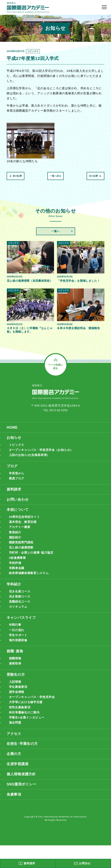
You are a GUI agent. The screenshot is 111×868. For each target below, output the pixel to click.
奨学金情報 (17, 710)
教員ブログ (17, 486)
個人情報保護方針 (22, 796)
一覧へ (55, 231)
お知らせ (14, 443)
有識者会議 (17, 580)
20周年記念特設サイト (26, 526)
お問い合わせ (18, 508)
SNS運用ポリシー (22, 806)
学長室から (17, 481)
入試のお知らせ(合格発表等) (30, 462)
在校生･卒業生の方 (23, 764)
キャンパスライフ (22, 632)
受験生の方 (16, 691)
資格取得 (16, 680)
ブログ (12, 473)
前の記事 (16, 176)
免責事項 (14, 817)
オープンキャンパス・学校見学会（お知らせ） (43, 456)
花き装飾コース (20, 610)
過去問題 (16, 742)
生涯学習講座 (18, 785)
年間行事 (16, 640)
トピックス (17, 451)
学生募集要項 (19, 705)
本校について (18, 519)
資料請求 (14, 497)
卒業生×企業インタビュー (28, 737)
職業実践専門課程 (22, 553)
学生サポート (19, 650)
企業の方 (14, 775)
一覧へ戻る (55, 176)
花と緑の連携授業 (22, 559)
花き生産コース (20, 605)
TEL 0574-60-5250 (56, 416)
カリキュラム (19, 621)
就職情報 (16, 675)
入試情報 (16, 699)
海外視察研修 (19, 656)
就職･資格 (15, 667)
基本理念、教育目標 (24, 531)
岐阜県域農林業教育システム (30, 586)
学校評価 (16, 575)
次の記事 (95, 176)
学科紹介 (14, 597)
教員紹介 (16, 542)
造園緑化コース (20, 615)
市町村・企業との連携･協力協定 (33, 564)
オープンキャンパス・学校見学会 (33, 715)
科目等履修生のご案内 (25, 732)
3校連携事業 (18, 569)
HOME (13, 433)
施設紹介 (16, 548)
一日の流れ (17, 645)
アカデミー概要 (20, 537)
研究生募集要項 (20, 726)
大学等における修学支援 (27, 721)
